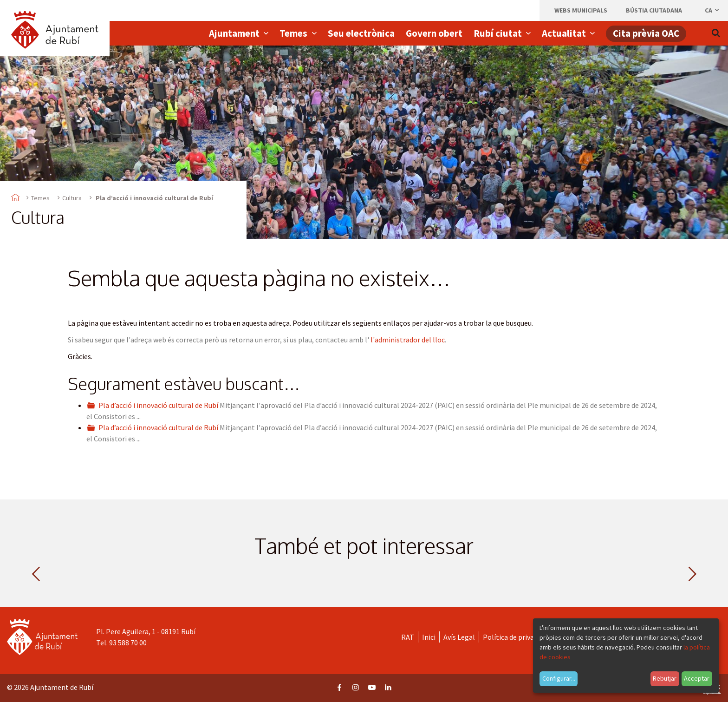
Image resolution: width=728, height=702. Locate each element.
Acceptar (697, 678)
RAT (408, 637)
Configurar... (559, 678)
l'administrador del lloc (408, 340)
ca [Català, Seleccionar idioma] (712, 10)
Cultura (72, 198)
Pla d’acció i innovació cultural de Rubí (158, 405)
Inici (429, 637)
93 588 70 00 (128, 643)
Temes (40, 198)
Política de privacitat (516, 637)
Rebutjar (665, 678)
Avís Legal (459, 637)
